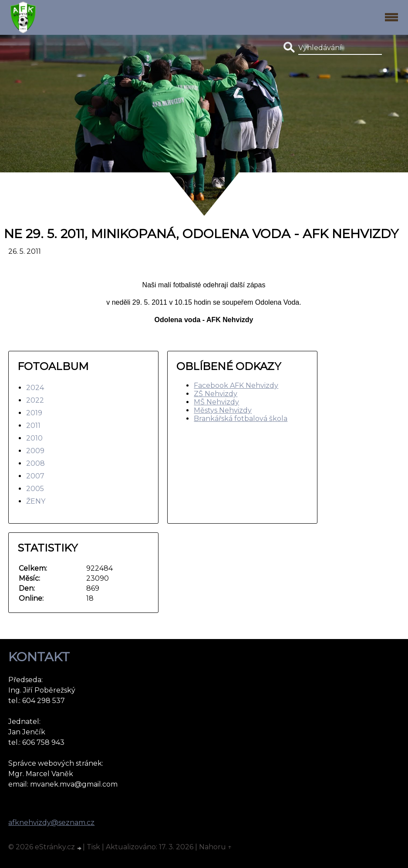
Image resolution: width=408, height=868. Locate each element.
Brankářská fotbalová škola (241, 419)
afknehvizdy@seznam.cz (51, 823)
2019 (34, 413)
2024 (35, 388)
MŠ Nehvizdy (216, 402)
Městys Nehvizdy (223, 410)
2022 (35, 400)
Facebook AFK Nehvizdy (236, 385)
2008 (35, 463)
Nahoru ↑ (216, 847)
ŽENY (36, 501)
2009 (35, 451)
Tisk (93, 847)
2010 (34, 438)
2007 (35, 476)
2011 (33, 426)
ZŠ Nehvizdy (216, 394)
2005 (35, 489)
